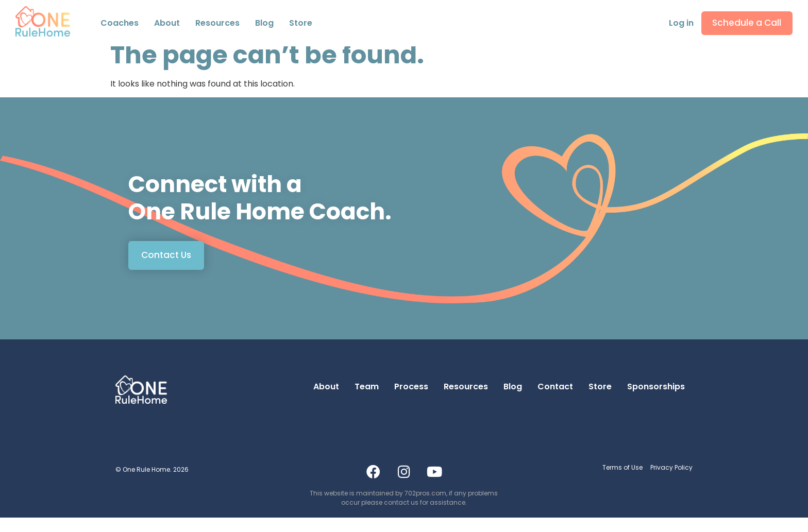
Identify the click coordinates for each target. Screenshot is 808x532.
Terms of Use (622, 482)
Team (367, 401)
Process (411, 401)
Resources (217, 25)
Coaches (120, 25)
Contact (555, 401)
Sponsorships (656, 401)
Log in (678, 25)
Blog (264, 25)
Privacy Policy (671, 482)
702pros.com (425, 508)
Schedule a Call (745, 25)
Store (301, 25)
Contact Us (166, 269)
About (326, 401)
